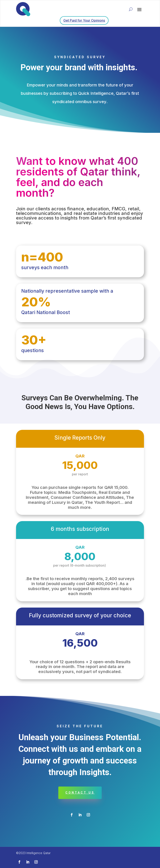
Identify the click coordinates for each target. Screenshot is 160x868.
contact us (80, 793)
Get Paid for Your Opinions (84, 20)
